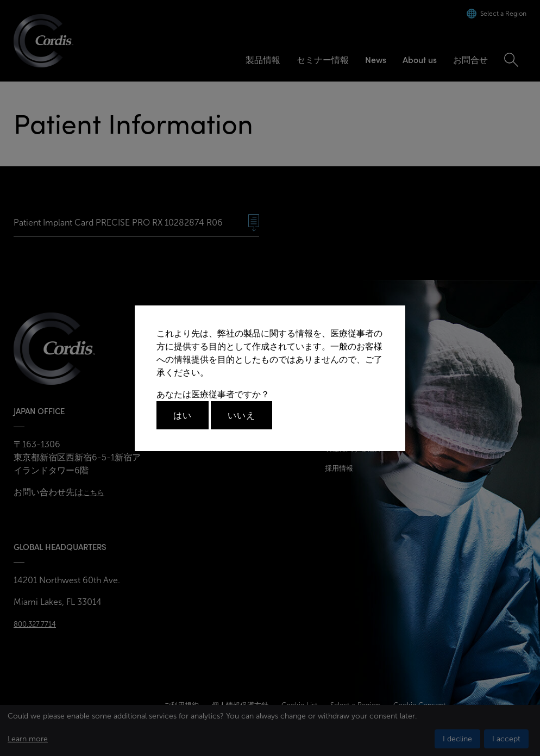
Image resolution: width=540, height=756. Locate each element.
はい (183, 415)
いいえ (241, 415)
